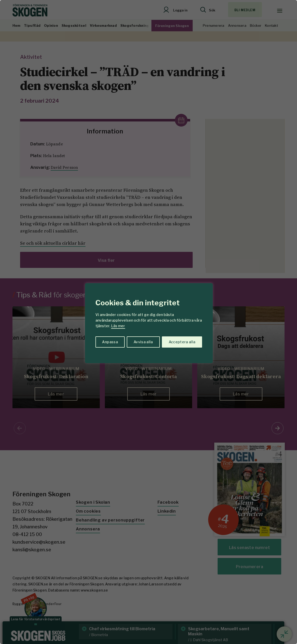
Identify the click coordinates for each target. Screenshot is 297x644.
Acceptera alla (182, 342)
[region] (148, 322)
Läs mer (118, 326)
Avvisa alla (143, 342)
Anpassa (110, 342)
